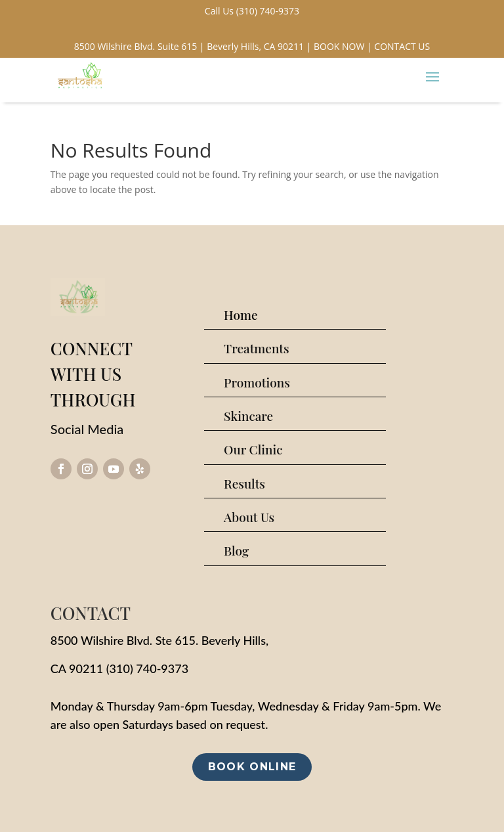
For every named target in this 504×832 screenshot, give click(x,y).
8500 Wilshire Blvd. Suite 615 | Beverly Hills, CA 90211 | (193, 46)
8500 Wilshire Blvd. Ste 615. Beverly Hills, (159, 640)
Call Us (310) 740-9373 (252, 11)
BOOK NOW (339, 46)
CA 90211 (77, 668)
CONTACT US (402, 46)
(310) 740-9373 (147, 668)
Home (241, 315)
